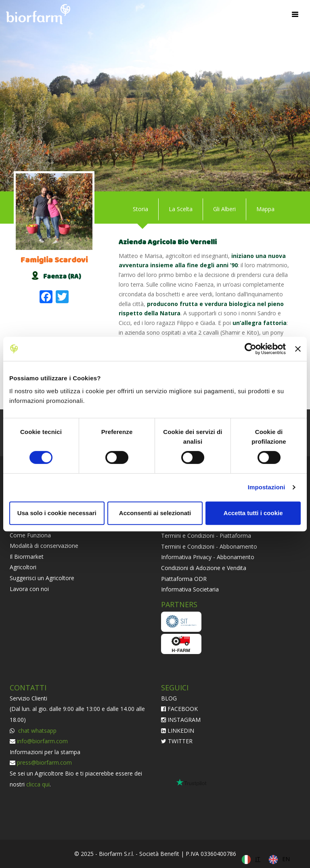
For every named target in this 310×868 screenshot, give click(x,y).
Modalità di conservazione (44, 546)
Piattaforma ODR (184, 579)
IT (258, 859)
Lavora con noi (29, 589)
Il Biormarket (27, 557)
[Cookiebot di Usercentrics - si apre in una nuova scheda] (250, 349)
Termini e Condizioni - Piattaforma (206, 536)
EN (286, 859)
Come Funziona (30, 535)
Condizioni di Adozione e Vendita (204, 568)
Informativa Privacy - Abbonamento (208, 557)
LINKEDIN (178, 731)
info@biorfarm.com (42, 741)
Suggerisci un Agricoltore (42, 578)
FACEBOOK (179, 709)
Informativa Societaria (190, 589)
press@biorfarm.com (44, 762)
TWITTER (177, 741)
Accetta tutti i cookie (253, 513)
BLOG (169, 698)
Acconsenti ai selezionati (155, 513)
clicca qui (38, 784)
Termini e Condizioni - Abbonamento (209, 546)
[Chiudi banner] (298, 349)
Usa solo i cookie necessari (57, 513)
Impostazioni (267, 487)
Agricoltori (23, 567)
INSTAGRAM (181, 720)
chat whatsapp (37, 731)
